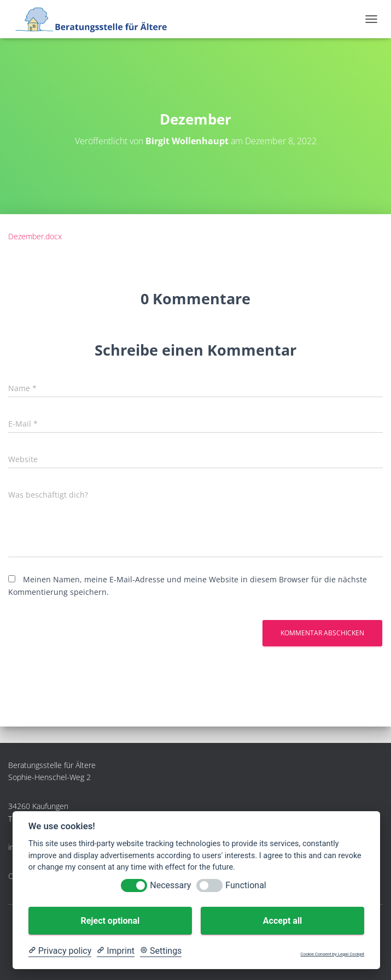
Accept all (282, 921)
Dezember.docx (35, 236)
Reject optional (110, 921)
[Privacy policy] (60, 951)
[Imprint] (116, 951)
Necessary (170, 885)
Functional (246, 885)
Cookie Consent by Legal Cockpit (332, 954)
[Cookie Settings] (161, 951)
